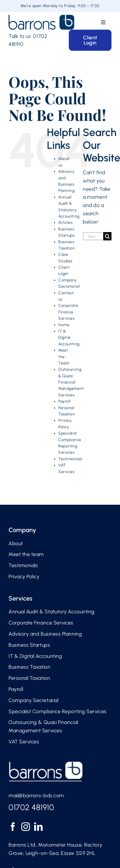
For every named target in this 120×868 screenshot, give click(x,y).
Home (64, 325)
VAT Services (24, 742)
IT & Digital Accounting (69, 338)
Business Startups (29, 645)
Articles (65, 223)
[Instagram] (26, 827)
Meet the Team (64, 357)
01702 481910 (31, 807)
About (16, 543)
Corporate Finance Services (68, 312)
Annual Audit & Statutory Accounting (52, 612)
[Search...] (93, 236)
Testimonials (70, 459)
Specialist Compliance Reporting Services (58, 711)
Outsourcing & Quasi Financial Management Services (71, 382)
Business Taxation (29, 667)
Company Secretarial (33, 700)
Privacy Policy (24, 577)
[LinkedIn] (39, 827)
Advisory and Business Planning (45, 634)
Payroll (65, 401)
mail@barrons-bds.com (36, 796)
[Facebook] (13, 827)
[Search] (107, 236)
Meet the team (26, 554)
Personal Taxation (29, 678)
